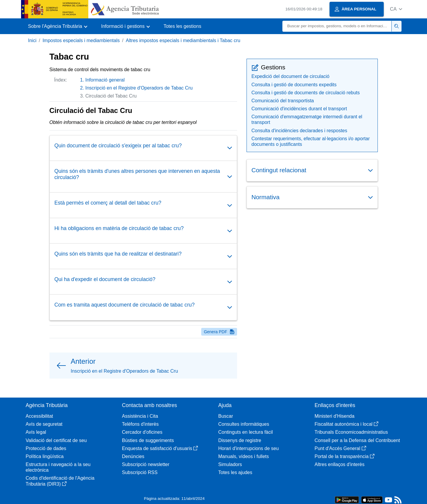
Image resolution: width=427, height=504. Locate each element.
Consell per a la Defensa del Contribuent (357, 440)
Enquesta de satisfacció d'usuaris (160, 448)
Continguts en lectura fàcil (246, 432)
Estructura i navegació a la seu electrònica (58, 467)
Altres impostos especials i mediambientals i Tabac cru (183, 40)
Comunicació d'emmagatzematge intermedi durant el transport (307, 119)
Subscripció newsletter (146, 464)
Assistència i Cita (140, 416)
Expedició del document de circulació (291, 76)
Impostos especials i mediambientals (81, 40)
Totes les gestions (182, 26)
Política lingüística (45, 456)
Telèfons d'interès (140, 424)
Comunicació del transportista (283, 101)
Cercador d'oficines (142, 432)
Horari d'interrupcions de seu (249, 448)
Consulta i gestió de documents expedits (294, 85)
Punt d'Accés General (340, 448)
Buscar (226, 416)
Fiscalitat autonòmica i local (347, 424)
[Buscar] (337, 26)
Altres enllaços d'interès (340, 464)
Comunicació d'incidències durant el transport (299, 109)
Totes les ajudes (235, 472)
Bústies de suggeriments (148, 440)
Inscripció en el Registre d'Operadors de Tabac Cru (139, 88)
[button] (396, 9)
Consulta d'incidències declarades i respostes (299, 131)
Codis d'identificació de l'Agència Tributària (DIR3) (60, 481)
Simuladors (230, 464)
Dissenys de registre (240, 440)
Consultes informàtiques (244, 424)
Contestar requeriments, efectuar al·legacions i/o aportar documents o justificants (311, 141)
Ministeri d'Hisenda (335, 416)
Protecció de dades (46, 448)
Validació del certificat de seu (56, 440)
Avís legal (36, 432)
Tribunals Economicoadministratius (351, 432)
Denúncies (133, 456)
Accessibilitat (39, 416)
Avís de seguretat (44, 424)
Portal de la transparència (345, 456)
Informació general (105, 80)
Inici (32, 40)
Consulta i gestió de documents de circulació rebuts (306, 93)
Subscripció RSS (140, 472)
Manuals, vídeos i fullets (244, 456)
